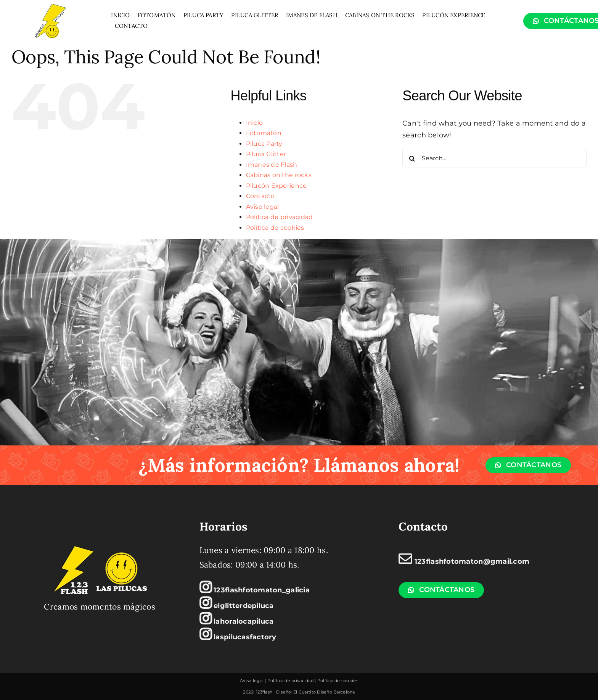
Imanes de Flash (272, 165)
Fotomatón (264, 133)
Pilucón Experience (276, 186)
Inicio (255, 123)
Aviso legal (263, 207)
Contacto (260, 196)
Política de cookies (275, 228)
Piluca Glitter (266, 154)
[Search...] (494, 158)
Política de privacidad (280, 217)
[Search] (412, 158)
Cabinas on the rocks (279, 175)
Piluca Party (264, 144)
